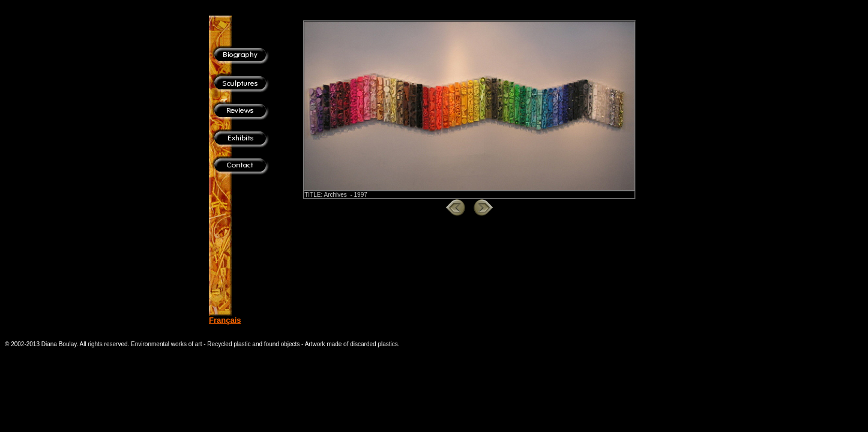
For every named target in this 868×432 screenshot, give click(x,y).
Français (225, 320)
